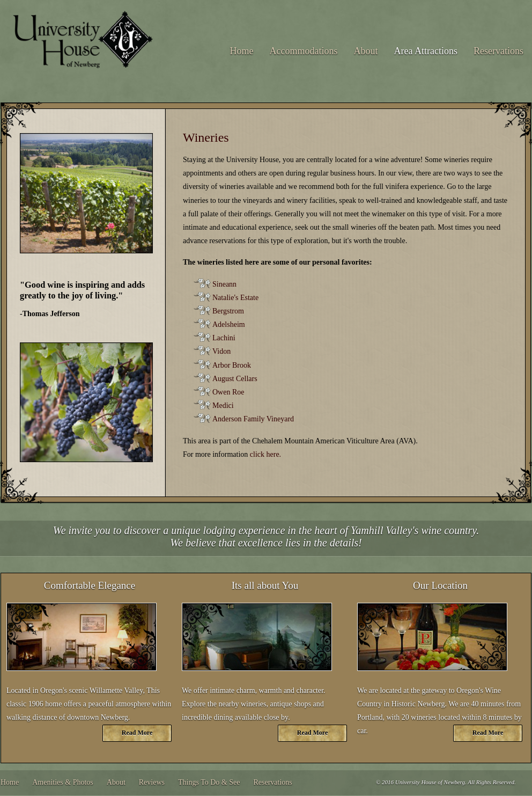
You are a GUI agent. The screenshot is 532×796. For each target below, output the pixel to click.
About (366, 51)
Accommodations (304, 51)
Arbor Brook (232, 365)
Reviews (152, 782)
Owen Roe (228, 392)
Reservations (498, 51)
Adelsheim (229, 324)
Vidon (221, 351)
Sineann (224, 284)
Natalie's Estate (235, 298)
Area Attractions (426, 51)
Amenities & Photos (63, 782)
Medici (223, 406)
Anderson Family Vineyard (253, 419)
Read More (137, 733)
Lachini (224, 338)
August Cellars (235, 379)
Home (242, 51)
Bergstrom (228, 311)
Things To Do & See (209, 782)
